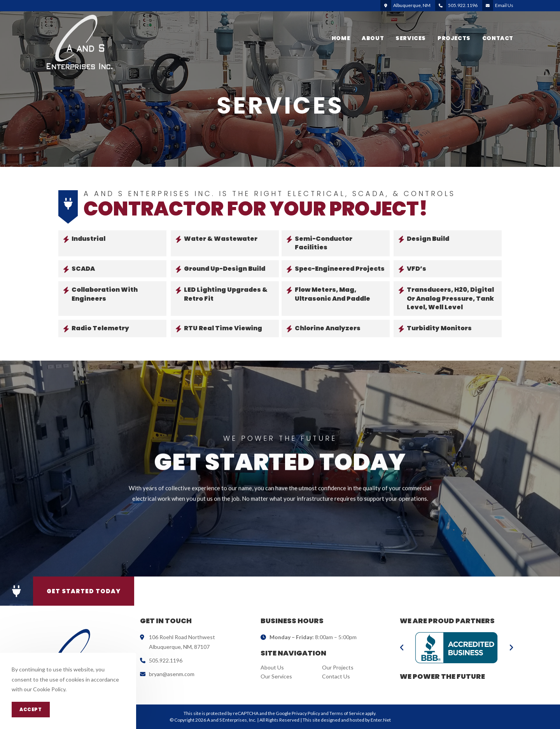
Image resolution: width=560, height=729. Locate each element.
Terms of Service (347, 713)
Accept (31, 709)
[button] (17, 591)
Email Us (504, 5)
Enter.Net (381, 720)
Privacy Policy (306, 713)
